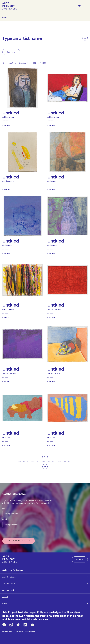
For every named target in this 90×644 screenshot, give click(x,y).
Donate (80, 559)
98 (24, 462)
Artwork (6, 121)
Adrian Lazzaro (9, 118)
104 (54, 462)
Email (5, 519)
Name (5, 508)
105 (59, 462)
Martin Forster (8, 182)
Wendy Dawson (54, 310)
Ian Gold (6, 438)
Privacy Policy (7, 632)
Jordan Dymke (53, 374)
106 (64, 462)
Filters (11, 52)
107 (70, 462)
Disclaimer (19, 632)
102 (43, 462)
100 (33, 462)
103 (48, 462)
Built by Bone (30, 632)
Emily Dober (52, 182)
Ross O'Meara (8, 310)
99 (28, 462)
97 (20, 462)
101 (38, 462)
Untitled (11, 113)
